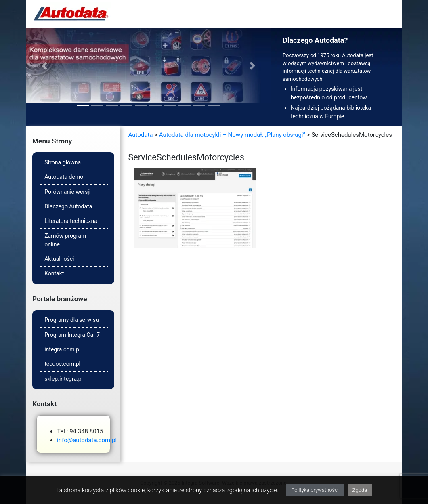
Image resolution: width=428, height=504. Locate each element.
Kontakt (54, 273)
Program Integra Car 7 (72, 335)
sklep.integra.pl (64, 379)
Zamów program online (65, 240)
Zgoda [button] (360, 490)
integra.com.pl (62, 349)
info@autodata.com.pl (87, 440)
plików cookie (127, 490)
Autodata (141, 135)
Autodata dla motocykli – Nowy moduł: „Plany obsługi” (232, 135)
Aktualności (59, 259)
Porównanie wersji (67, 192)
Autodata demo (64, 177)
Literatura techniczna (71, 221)
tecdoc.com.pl (62, 364)
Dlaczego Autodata (68, 206)
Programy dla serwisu (72, 320)
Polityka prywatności (315, 490)
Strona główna (63, 162)
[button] (45, 66)
